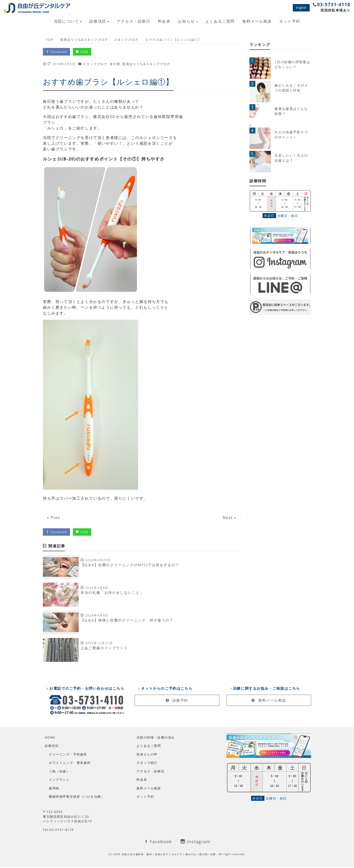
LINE (83, 52)
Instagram (195, 843)
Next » (230, 518)
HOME (50, 738)
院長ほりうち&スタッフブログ (146, 64)
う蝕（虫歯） (59, 772)
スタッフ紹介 (147, 764)
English (301, 8)
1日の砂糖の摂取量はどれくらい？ (292, 64)
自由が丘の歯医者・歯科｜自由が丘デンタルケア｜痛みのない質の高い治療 (169, 855)
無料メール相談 (257, 21)
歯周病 (54, 789)
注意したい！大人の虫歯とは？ (291, 158)
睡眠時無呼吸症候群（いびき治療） (77, 798)
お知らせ (186, 21)
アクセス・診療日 (134, 21)
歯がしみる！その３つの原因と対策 (291, 88)
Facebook (57, 52)
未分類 (115, 64)
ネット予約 (290, 21)
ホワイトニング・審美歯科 (70, 764)
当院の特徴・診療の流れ (156, 738)
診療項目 (98, 21)
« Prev (53, 518)
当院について (66, 21)
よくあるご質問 (220, 21)
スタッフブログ (95, 64)
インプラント (59, 781)
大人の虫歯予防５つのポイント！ (291, 134)
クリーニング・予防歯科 (68, 755)
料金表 (164, 21)
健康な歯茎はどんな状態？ (291, 111)
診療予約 (177, 701)
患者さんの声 (147, 755)
